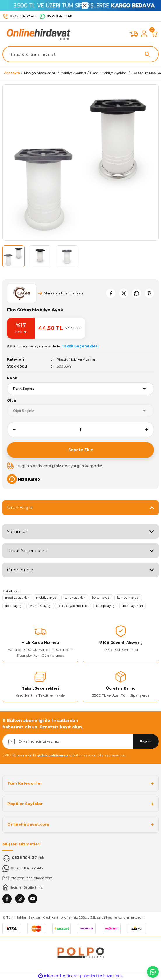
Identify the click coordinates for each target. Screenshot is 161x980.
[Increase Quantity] (150, 430)
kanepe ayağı (106, 606)
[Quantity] (80, 430)
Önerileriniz (20, 570)
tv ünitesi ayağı (40, 606)
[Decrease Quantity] (11, 430)
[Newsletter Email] (80, 741)
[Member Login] (144, 34)
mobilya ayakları (17, 598)
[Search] (80, 54)
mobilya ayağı (47, 598)
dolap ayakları (132, 606)
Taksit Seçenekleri (27, 551)
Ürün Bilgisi (20, 507)
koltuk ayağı (101, 598)
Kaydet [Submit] (146, 741)
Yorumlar (17, 531)
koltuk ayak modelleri (74, 606)
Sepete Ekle (81, 450)
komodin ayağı (128, 598)
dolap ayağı (14, 606)
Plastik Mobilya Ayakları (77, 359)
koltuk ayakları (75, 598)
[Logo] (37, 34)
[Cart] (155, 34)
